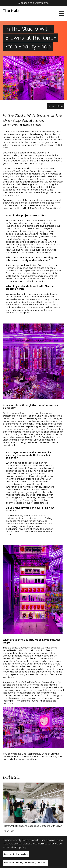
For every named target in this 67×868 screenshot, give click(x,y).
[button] (61, 13)
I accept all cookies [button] (16, 854)
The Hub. (11, 11)
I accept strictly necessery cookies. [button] (25, 863)
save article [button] (55, 106)
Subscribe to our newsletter (34, 3)
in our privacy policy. (15, 847)
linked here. (32, 759)
